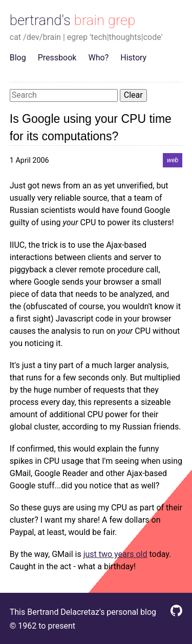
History (133, 58)
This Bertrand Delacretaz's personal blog (83, 612)
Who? (99, 58)
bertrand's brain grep (73, 20)
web (173, 160)
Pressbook (57, 58)
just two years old (115, 554)
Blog (18, 58)
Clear (133, 95)
